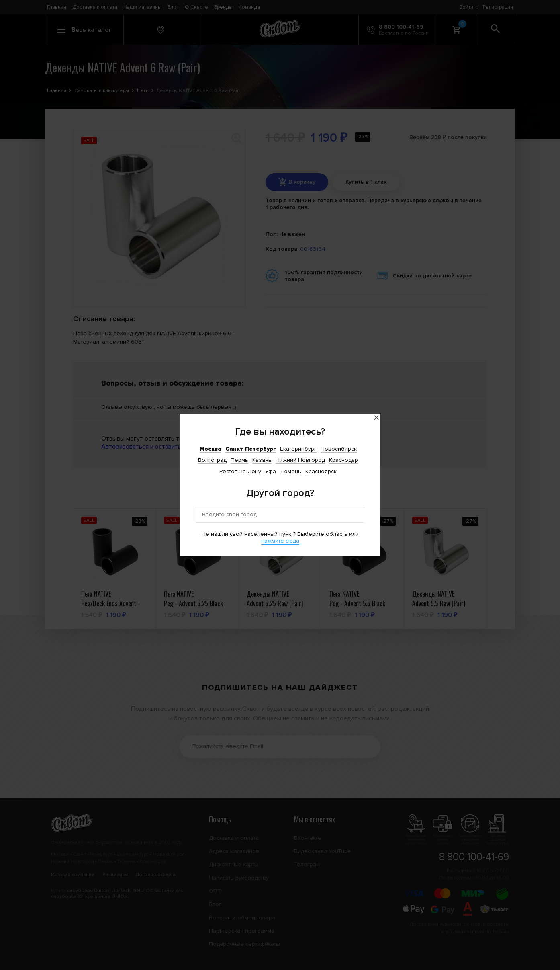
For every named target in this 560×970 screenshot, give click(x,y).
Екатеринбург (298, 449)
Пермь (239, 460)
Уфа (271, 471)
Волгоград (212, 460)
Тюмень (291, 471)
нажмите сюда (280, 541)
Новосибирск (339, 449)
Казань (262, 460)
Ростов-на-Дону (240, 471)
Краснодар (343, 460)
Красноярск (321, 471)
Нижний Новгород (300, 460)
